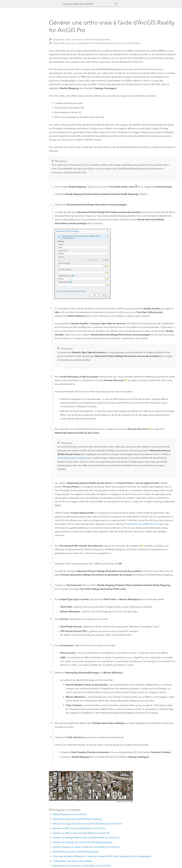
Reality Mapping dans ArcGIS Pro (70, 814)
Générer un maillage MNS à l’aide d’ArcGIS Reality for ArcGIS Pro (86, 837)
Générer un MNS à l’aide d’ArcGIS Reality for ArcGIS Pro (81, 833)
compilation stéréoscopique (72, 458)
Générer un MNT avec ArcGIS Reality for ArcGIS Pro (79, 828)
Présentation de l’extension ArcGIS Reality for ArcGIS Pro (82, 865)
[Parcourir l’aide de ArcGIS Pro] (88, 4)
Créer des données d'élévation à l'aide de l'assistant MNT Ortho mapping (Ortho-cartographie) (102, 856)
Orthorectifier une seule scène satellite (72, 861)
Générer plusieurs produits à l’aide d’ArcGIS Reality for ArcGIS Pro (87, 847)
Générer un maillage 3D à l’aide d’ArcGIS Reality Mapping (82, 842)
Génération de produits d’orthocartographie (76, 851)
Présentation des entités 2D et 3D (142, 524)
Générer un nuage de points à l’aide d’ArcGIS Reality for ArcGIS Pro (87, 823)
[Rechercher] (116, 4)
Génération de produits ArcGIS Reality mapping (77, 819)
